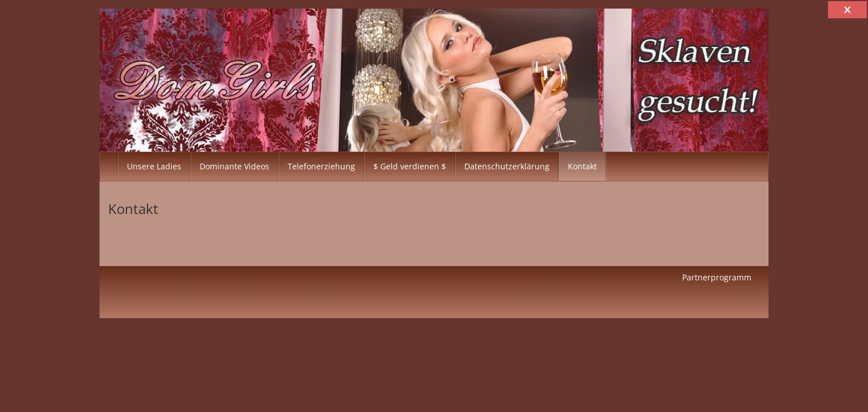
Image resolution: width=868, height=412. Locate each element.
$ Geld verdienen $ (410, 166)
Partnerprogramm (717, 277)
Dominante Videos (234, 166)
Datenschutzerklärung (507, 166)
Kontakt (582, 166)
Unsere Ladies (154, 166)
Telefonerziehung (321, 166)
